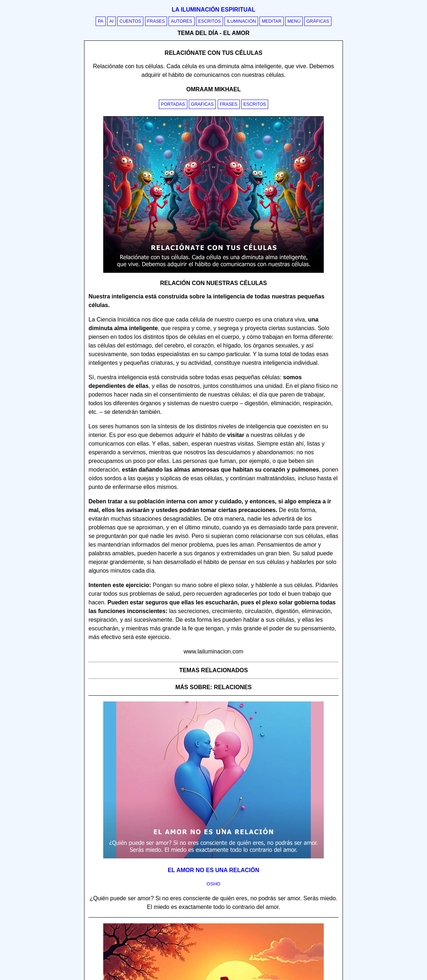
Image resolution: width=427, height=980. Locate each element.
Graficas (202, 104)
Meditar (272, 21)
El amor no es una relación (214, 870)
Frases (156, 21)
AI (112, 21)
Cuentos (130, 21)
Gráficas (318, 21)
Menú (294, 21)
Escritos (210, 21)
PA (101, 21)
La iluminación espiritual (213, 10)
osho (213, 884)
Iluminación (241, 21)
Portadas (173, 104)
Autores (181, 21)
